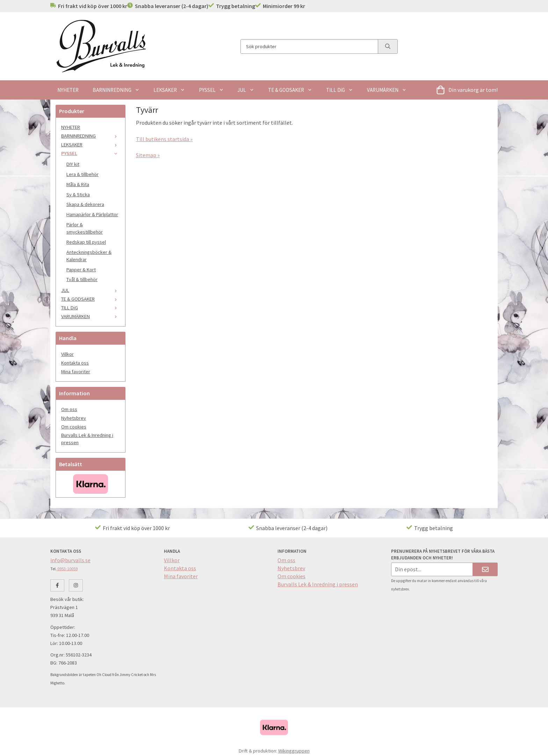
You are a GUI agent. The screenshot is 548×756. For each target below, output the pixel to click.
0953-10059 (67, 569)
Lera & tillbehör (82, 174)
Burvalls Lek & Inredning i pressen (87, 439)
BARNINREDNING (116, 90)
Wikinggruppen (294, 751)
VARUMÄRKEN (387, 90)
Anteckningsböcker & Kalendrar (89, 256)
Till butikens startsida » (164, 139)
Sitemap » (148, 155)
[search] (388, 46)
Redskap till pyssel (86, 242)
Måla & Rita (78, 184)
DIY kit (73, 164)
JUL (246, 90)
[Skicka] (485, 569)
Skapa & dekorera (85, 204)
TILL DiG (340, 90)
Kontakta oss (75, 363)
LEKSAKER (169, 90)
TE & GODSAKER (290, 90)
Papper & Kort (81, 270)
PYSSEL (211, 90)
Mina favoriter (76, 372)
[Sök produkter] (309, 46)
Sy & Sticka (78, 194)
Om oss (69, 409)
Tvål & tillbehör (82, 279)
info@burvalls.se (70, 560)
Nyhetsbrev (74, 418)
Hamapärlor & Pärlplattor (92, 214)
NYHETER (68, 90)
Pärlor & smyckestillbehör (85, 228)
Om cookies (74, 427)
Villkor (67, 354)
